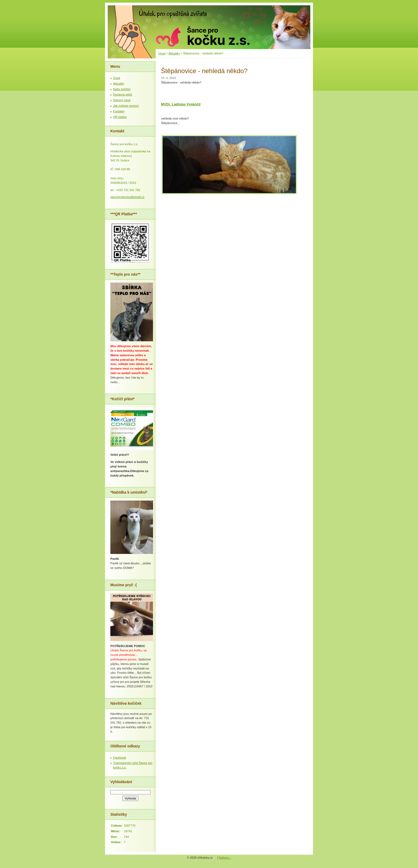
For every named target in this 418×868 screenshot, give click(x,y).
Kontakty (119, 111)
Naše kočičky (122, 89)
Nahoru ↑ (225, 858)
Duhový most (122, 100)
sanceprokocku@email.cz (127, 197)
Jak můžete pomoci (126, 106)
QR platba (120, 117)
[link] (181, 104)
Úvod (162, 53)
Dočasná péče (123, 94)
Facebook (120, 758)
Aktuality (174, 53)
